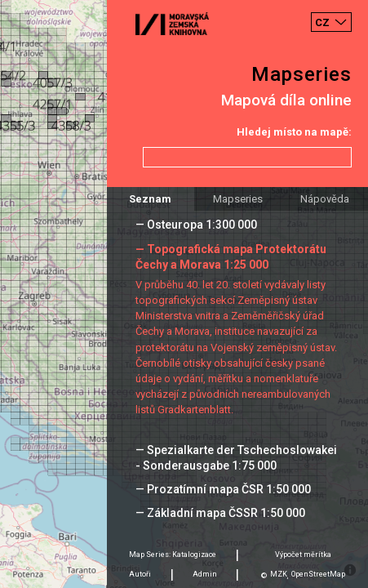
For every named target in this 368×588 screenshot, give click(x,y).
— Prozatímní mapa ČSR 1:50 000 (223, 489)
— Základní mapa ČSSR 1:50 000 (220, 513)
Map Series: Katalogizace (173, 555)
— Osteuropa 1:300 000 (196, 225)
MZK (279, 574)
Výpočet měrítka (303, 555)
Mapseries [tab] (238, 199)
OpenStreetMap (318, 574)
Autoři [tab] (140, 574)
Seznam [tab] (150, 199)
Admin (205, 574)
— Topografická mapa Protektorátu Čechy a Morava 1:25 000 (231, 257)
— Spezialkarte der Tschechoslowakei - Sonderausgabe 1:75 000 (236, 458)
